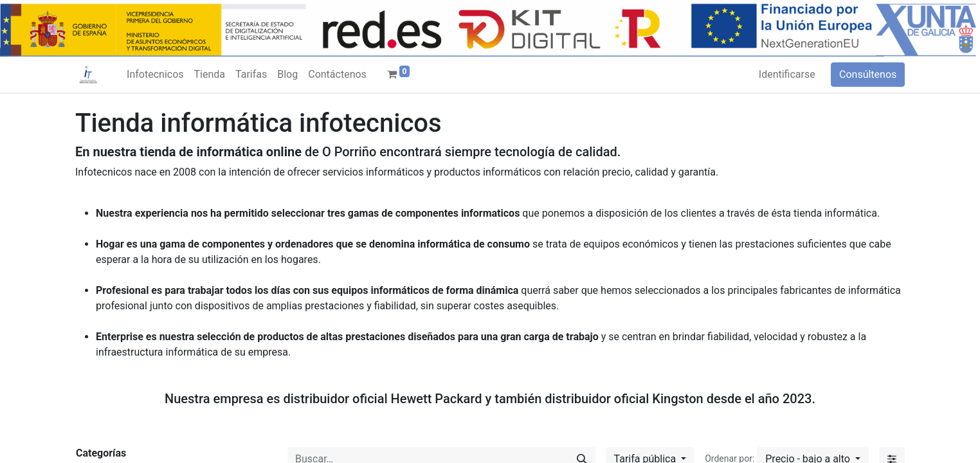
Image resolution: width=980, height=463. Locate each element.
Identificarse (787, 74)
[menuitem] (155, 75)
